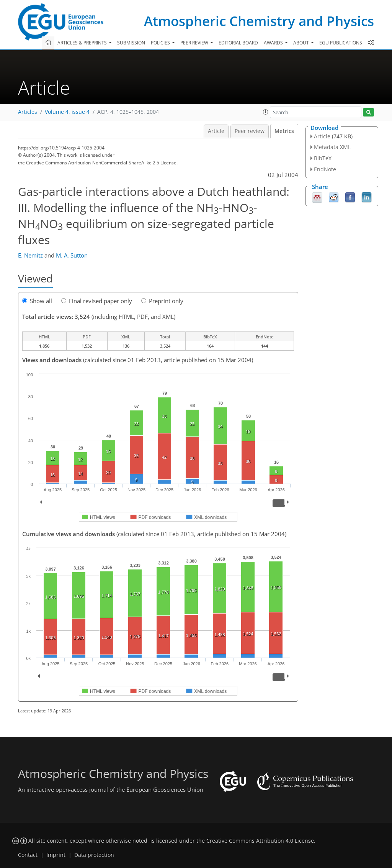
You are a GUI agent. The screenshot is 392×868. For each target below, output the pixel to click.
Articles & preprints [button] (83, 43)
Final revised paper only (97, 301)
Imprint (56, 855)
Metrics (284, 131)
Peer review (250, 131)
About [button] (302, 43)
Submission (131, 43)
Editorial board (238, 43)
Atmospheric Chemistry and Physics (259, 21)
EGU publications (341, 43)
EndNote (325, 169)
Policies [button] (161, 43)
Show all (37, 301)
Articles (28, 112)
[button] (266, 112)
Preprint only (162, 301)
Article (216, 131)
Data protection (94, 855)
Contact (28, 855)
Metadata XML (332, 147)
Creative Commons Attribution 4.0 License (260, 841)
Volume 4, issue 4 (67, 112)
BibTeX (323, 158)
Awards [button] (274, 43)
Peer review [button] (195, 43)
